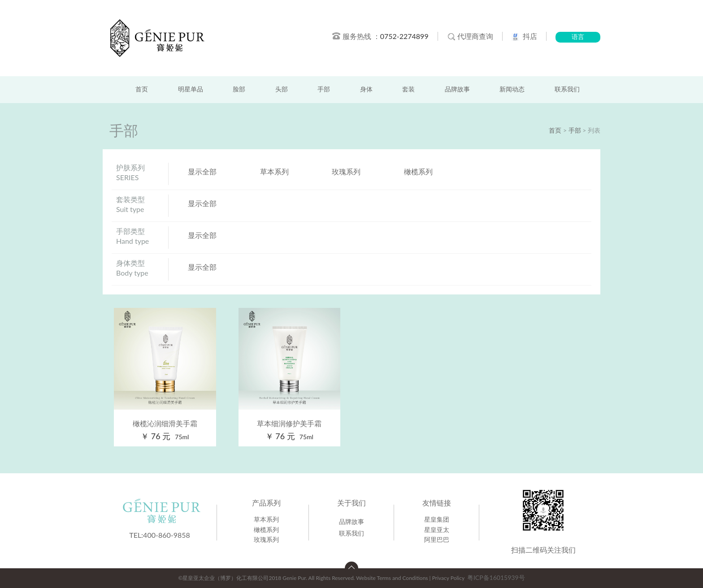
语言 (578, 37)
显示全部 (202, 171)
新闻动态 (512, 89)
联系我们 (567, 89)
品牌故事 (457, 89)
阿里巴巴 (437, 539)
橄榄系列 (418, 171)
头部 (282, 89)
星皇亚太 (437, 530)
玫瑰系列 (346, 171)
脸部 (239, 89)
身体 (366, 89)
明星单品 (191, 89)
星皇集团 (437, 519)
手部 (324, 89)
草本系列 (274, 171)
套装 (408, 89)
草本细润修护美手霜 (289, 423)
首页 (142, 89)
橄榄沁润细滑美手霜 (165, 423)
